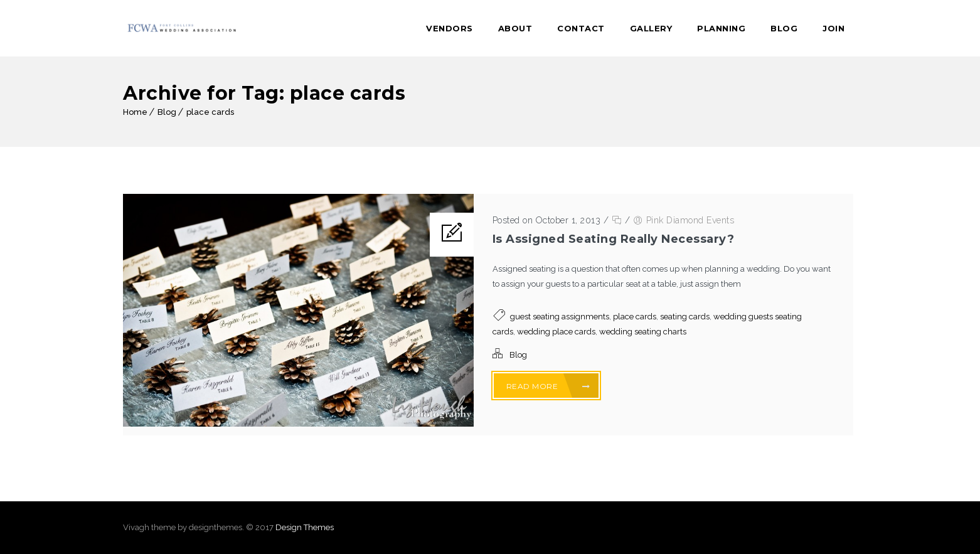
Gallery (651, 28)
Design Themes (305, 527)
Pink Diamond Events (690, 220)
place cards (210, 112)
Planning (721, 28)
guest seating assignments (560, 317)
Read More (548, 386)
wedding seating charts (643, 332)
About (515, 28)
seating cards (685, 317)
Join (834, 28)
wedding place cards (556, 332)
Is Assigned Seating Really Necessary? (614, 239)
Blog (784, 28)
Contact (581, 28)
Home (135, 112)
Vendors (450, 28)
